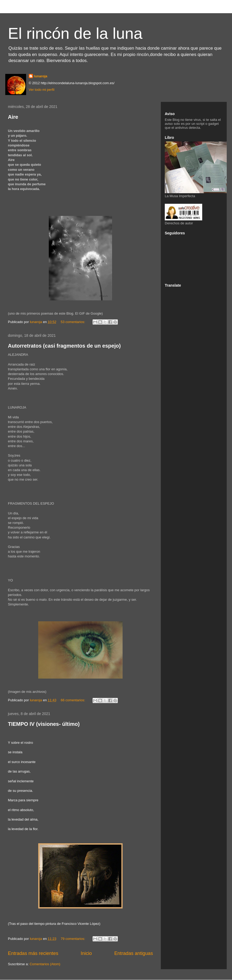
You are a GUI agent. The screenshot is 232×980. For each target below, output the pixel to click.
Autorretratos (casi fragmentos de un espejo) (64, 346)
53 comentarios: (73, 322)
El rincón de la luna (75, 33)
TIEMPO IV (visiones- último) (44, 724)
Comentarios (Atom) (45, 964)
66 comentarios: (73, 700)
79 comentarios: (73, 939)
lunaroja (41, 76)
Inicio (86, 953)
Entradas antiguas (134, 953)
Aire (13, 117)
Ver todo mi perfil (42, 90)
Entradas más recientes (33, 953)
